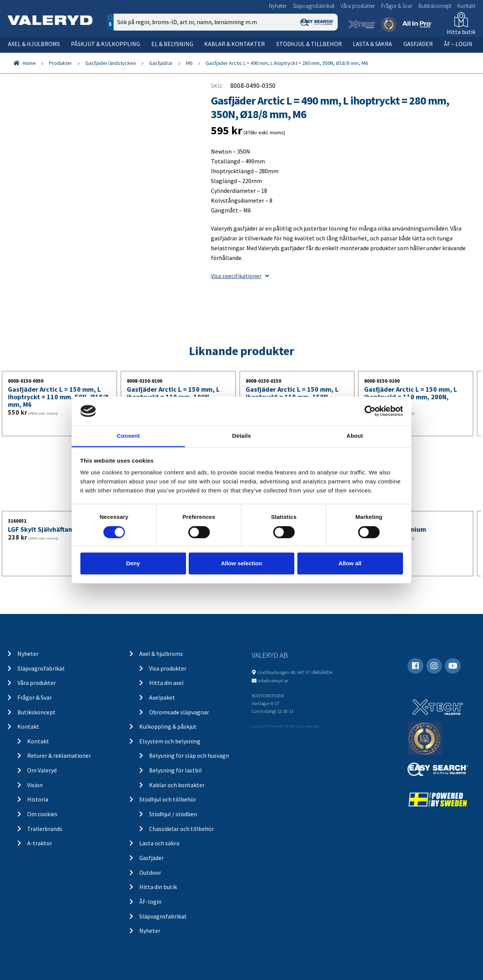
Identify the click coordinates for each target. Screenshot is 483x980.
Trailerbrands (45, 829)
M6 (189, 63)
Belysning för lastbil (175, 770)
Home (29, 63)
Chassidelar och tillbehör (182, 829)
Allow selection (241, 563)
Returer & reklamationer (59, 755)
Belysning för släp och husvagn (189, 755)
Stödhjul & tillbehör (309, 44)
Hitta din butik (158, 887)
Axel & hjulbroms (34, 44)
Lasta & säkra (372, 44)
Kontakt (466, 6)
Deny (133, 563)
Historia (38, 799)
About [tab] (355, 436)
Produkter (61, 63)
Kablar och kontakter (177, 785)
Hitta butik (461, 32)
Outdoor (150, 872)
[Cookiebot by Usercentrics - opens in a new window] (370, 411)
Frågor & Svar (397, 6)
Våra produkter (358, 6)
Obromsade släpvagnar (179, 712)
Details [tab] (241, 436)
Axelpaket (162, 697)
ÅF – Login (458, 44)
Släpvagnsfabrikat (314, 6)
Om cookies (42, 814)
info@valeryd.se (273, 680)
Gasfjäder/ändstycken (111, 63)
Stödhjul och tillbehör (168, 799)
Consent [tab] (128, 436)
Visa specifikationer (240, 276)
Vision (35, 785)
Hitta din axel (166, 683)
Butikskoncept (435, 6)
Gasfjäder (418, 44)
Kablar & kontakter (235, 44)
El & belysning (172, 44)
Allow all (350, 563)
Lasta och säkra (159, 843)
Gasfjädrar (161, 63)
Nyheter (278, 6)
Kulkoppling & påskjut (168, 726)
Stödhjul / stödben (173, 814)
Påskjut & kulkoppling (105, 44)
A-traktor (40, 843)
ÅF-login (150, 902)
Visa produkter (168, 668)
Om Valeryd (42, 770)
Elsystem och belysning (170, 741)
